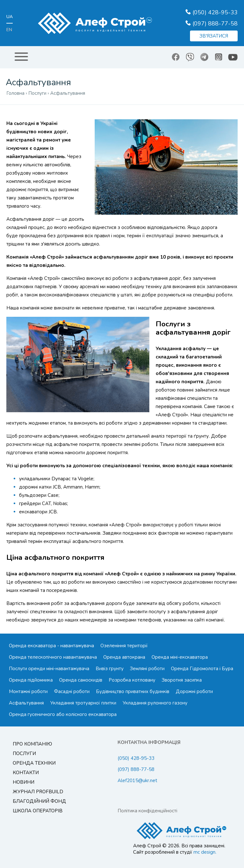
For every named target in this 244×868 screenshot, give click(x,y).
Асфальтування (26, 703)
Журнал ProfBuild (38, 792)
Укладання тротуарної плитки (83, 703)
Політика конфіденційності (147, 811)
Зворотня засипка (182, 680)
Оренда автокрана (124, 657)
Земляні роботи (147, 669)
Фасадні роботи (72, 691)
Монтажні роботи (28, 691)
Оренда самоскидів (81, 680)
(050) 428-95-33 (215, 12)
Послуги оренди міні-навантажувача (49, 669)
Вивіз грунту (110, 669)
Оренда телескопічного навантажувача (53, 657)
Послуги (24, 753)
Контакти (26, 773)
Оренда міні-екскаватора (180, 657)
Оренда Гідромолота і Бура (202, 669)
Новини (24, 782)
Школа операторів (38, 811)
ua (10, 17)
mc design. (205, 852)
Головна (15, 93)
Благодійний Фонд (39, 801)
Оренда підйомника (31, 680)
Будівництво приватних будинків (133, 691)
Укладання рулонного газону (155, 703)
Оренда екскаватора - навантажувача (51, 646)
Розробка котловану (132, 680)
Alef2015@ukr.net (137, 781)
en (9, 30)
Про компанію (32, 744)
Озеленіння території (124, 646)
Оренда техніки (34, 763)
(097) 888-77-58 (215, 24)
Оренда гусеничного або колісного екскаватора (63, 714)
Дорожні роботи (194, 691)
